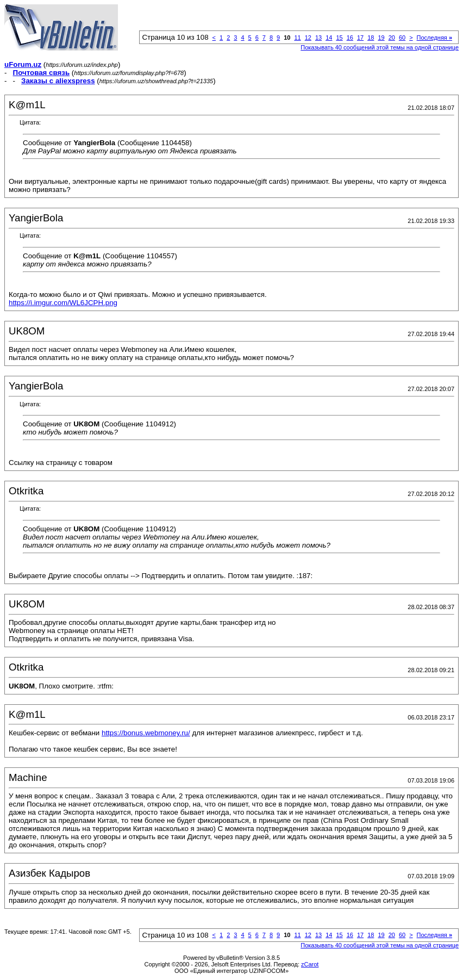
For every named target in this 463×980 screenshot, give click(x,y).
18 (371, 38)
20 (392, 38)
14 (329, 38)
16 (350, 38)
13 (318, 38)
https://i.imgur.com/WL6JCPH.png (63, 303)
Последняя (434, 38)
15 (339, 38)
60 (402, 38)
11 (297, 38)
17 (360, 38)
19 (381, 38)
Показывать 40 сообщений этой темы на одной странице (380, 47)
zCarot (310, 964)
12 (308, 38)
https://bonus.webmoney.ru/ (146, 733)
